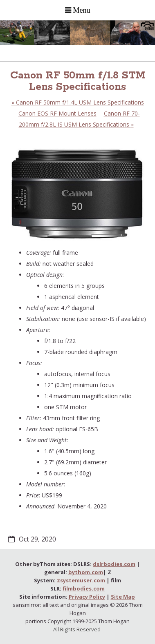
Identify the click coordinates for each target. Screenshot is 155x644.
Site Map (123, 597)
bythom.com (86, 572)
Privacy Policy (87, 597)
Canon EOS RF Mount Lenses (57, 113)
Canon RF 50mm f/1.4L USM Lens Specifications (78, 102)
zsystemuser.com (81, 580)
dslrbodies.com (114, 564)
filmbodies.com (84, 588)
